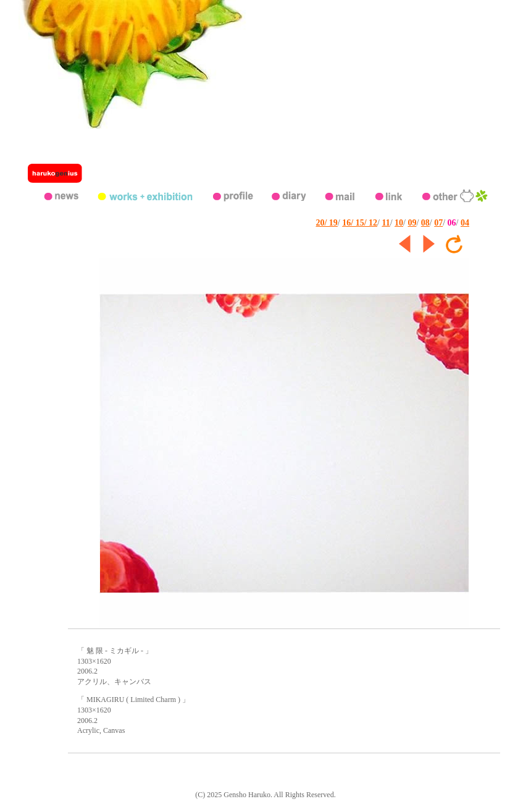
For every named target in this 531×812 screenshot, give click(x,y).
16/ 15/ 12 (360, 223)
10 (399, 223)
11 (386, 223)
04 (465, 223)
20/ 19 (326, 223)
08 (425, 223)
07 (438, 223)
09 (412, 223)
